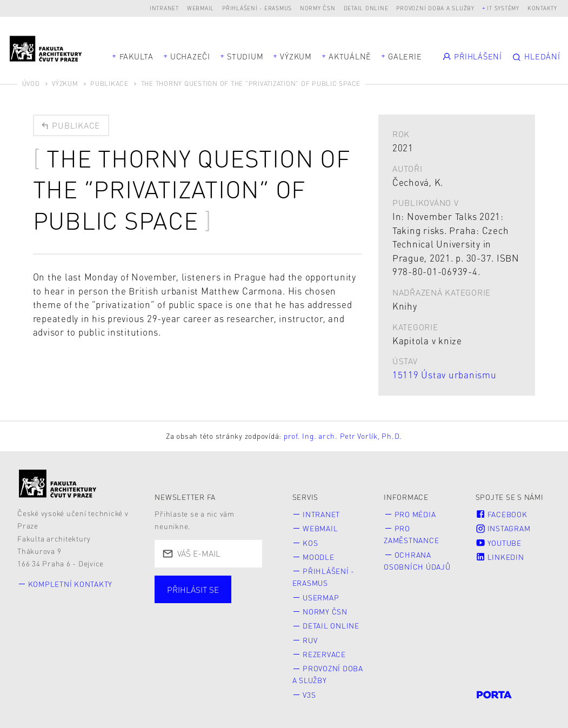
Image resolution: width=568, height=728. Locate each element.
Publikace (109, 84)
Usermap (321, 597)
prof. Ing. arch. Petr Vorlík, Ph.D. (343, 436)
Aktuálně (350, 56)
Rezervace (324, 654)
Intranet (164, 8)
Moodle (319, 557)
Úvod (31, 84)
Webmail (201, 8)
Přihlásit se (193, 590)
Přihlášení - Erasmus (257, 8)
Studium (245, 56)
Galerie (405, 56)
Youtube (499, 543)
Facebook (502, 514)
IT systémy (503, 8)
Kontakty (542, 8)
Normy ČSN (318, 8)
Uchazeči (190, 56)
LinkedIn (500, 557)
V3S (309, 695)
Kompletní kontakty (71, 584)
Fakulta (136, 56)
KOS (310, 543)
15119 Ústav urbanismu (445, 375)
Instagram (503, 528)
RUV (310, 640)
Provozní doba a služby (435, 8)
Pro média (415, 514)
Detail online (366, 8)
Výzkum (296, 56)
